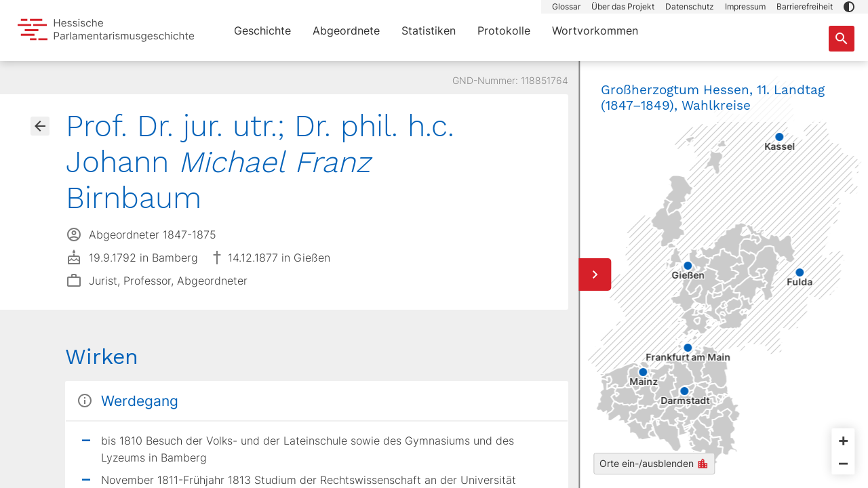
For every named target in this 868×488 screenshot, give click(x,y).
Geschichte (262, 30)
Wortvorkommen (595, 30)
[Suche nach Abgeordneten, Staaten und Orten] (842, 39)
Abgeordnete (346, 30)
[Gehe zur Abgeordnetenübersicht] (40, 126)
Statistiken (429, 30)
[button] (849, 7)
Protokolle (504, 30)
